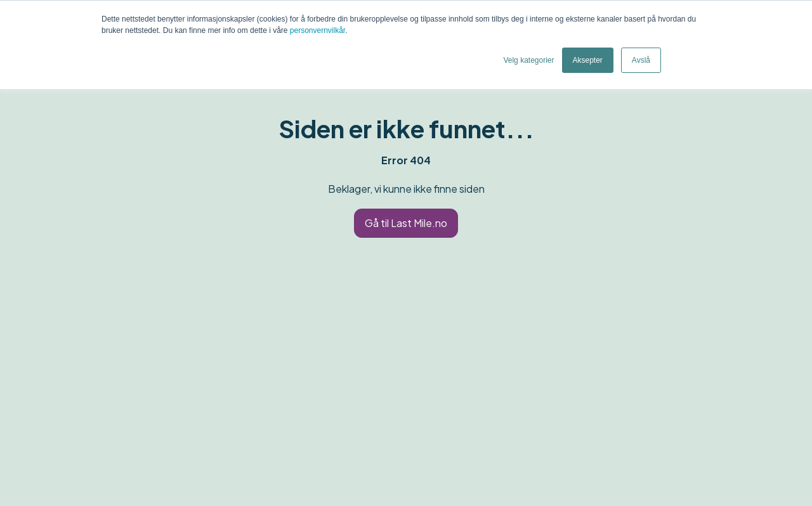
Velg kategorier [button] (528, 60)
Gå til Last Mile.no (406, 223)
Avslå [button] (641, 60)
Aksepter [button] (588, 60)
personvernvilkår (318, 30)
